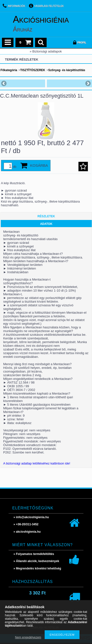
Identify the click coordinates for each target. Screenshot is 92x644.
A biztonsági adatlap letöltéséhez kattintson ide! (37, 463)
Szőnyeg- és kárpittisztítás (67, 70)
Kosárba (39, 165)
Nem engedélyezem (28, 637)
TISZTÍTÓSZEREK (33, 70)
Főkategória (9, 70)
